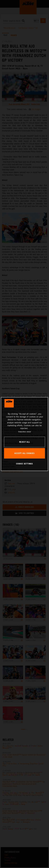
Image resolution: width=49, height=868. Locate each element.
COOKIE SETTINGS (24, 464)
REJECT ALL (25, 442)
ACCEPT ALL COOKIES (24, 453)
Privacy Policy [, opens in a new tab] (22, 431)
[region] (24, 434)
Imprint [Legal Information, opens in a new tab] (29, 431)
